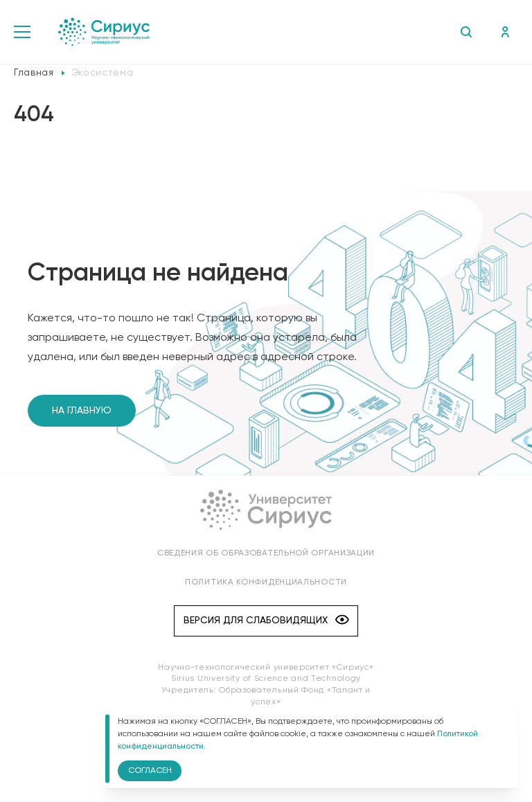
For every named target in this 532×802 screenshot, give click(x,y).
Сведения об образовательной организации (266, 553)
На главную (82, 411)
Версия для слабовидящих (266, 621)
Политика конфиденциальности (266, 582)
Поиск (466, 32)
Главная (34, 73)
